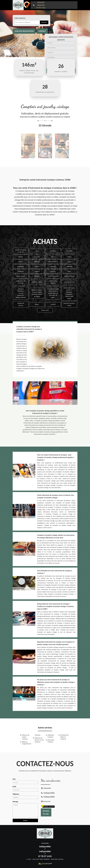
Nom (14, 779)
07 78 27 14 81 (41, 8)
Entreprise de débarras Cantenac (65, 737)
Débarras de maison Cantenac (26, 737)
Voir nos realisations (24, 31)
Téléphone (16, 794)
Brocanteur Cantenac (51, 741)
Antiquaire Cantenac (51, 736)
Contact (42, 31)
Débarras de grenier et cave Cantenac (39, 740)
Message (15, 802)
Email (14, 787)
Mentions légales (57, 859)
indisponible (41, 2)
